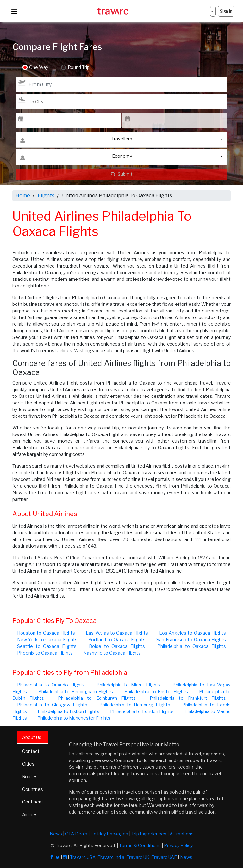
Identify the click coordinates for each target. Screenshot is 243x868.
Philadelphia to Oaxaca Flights (192, 646)
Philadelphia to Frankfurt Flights (188, 698)
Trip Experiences (149, 834)
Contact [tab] (31, 751)
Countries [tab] (33, 789)
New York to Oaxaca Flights (47, 640)
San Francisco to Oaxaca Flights (191, 640)
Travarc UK (138, 857)
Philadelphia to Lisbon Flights (69, 711)
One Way (39, 68)
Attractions (182, 834)
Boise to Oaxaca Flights (117, 646)
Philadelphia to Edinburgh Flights (97, 698)
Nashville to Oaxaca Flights (112, 653)
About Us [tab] (32, 737)
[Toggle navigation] (14, 11)
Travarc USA (83, 857)
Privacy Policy (178, 845)
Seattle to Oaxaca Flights (47, 646)
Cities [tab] (28, 764)
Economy (76, 158)
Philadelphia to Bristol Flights (156, 691)
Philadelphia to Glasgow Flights (52, 705)
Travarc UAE (164, 857)
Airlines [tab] (30, 814)
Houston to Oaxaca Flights (46, 633)
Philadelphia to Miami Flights (128, 685)
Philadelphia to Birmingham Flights (76, 691)
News (56, 834)
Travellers (76, 140)
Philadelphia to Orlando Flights (51, 685)
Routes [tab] (30, 776)
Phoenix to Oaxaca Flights (45, 653)
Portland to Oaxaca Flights (117, 640)
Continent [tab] (33, 802)
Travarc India (111, 857)
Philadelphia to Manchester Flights (74, 718)
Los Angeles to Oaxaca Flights (193, 633)
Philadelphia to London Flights (142, 711)
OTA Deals (76, 834)
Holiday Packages (109, 834)
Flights (46, 196)
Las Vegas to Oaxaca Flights (117, 633)
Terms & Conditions (140, 845)
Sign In (226, 11)
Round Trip (78, 68)
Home (23, 196)
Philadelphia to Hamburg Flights (135, 705)
